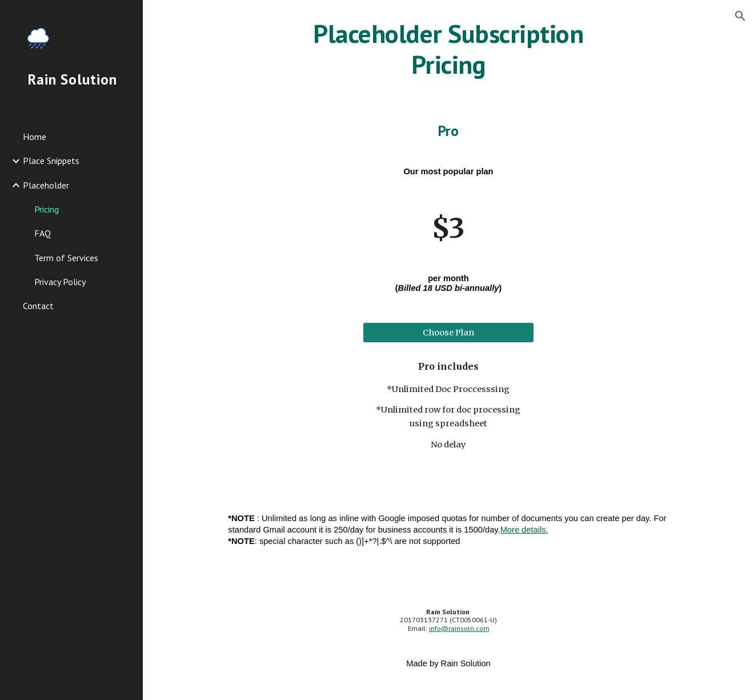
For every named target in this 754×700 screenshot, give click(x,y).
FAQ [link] (43, 233)
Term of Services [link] (66, 258)
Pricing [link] (47, 209)
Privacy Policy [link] (60, 282)
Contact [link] (38, 306)
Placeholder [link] (46, 185)
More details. (524, 530)
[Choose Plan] (448, 333)
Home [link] (35, 137)
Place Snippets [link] (51, 161)
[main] (449, 49)
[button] (740, 16)
